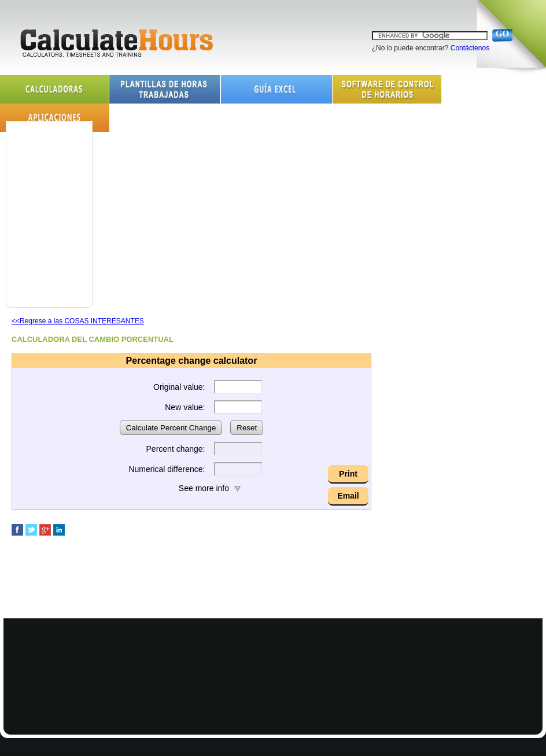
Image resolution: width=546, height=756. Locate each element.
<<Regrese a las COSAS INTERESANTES (78, 321)
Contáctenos (470, 48)
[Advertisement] (46, 206)
